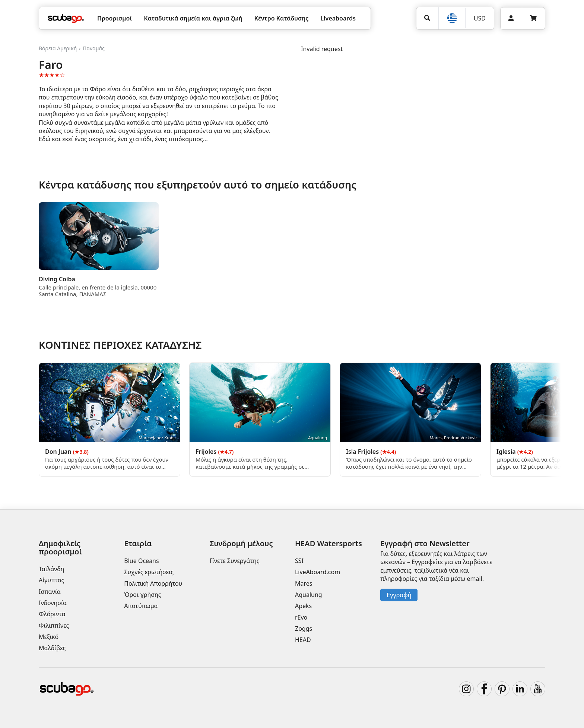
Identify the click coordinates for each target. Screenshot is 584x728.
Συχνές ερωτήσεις (149, 572)
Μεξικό (49, 637)
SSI (299, 561)
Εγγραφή (399, 595)
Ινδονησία (53, 603)
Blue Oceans (141, 561)
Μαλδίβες (52, 648)
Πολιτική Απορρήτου (153, 583)
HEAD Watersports (328, 543)
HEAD (303, 640)
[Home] (66, 18)
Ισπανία (50, 592)
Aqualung (309, 595)
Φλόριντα (52, 614)
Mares (304, 583)
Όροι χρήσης (142, 595)
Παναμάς (94, 48)
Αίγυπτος (51, 580)
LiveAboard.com (318, 572)
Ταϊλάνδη (51, 569)
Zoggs (304, 629)
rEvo (301, 617)
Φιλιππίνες (54, 626)
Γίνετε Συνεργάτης (235, 561)
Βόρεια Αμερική (58, 48)
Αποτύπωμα (141, 606)
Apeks (303, 606)
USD (480, 18)
